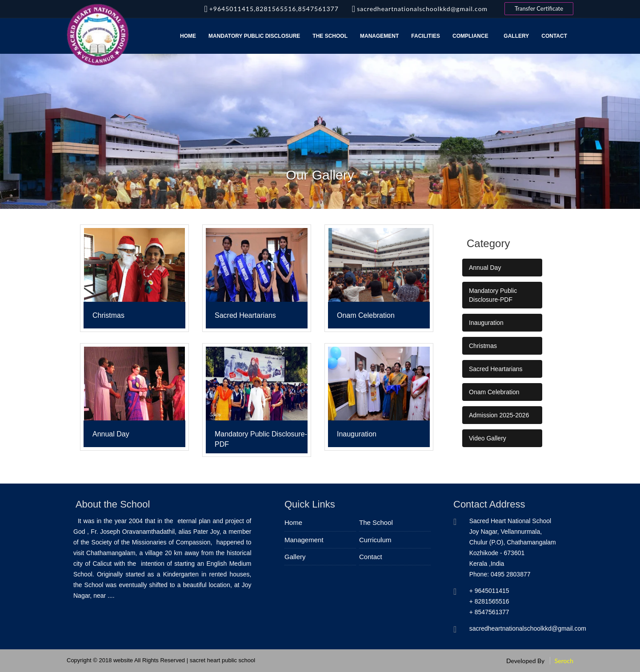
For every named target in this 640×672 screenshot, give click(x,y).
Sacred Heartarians (496, 369)
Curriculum (375, 540)
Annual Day (485, 268)
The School (330, 36)
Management (379, 36)
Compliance (472, 36)
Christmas (483, 346)
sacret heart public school (222, 660)
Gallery (516, 36)
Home (188, 36)
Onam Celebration (494, 392)
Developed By (525, 661)
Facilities (426, 36)
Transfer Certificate (539, 8)
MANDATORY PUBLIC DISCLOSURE (254, 36)
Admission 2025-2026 (499, 415)
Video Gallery (488, 438)
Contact (554, 36)
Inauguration (486, 323)
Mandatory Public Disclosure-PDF (493, 295)
